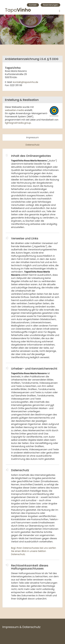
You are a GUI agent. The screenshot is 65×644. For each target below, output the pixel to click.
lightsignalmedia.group (18, 123)
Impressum (32, 137)
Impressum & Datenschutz (21, 627)
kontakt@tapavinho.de (26, 82)
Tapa (18, 11)
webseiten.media (14, 110)
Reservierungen (50, 5)
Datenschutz (32, 145)
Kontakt (33, 5)
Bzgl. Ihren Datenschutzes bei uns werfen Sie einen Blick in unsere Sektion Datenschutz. (34, 551)
